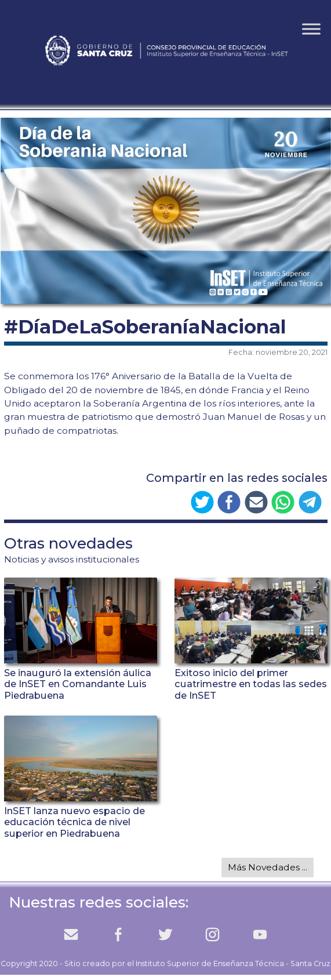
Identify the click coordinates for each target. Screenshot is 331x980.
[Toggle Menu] (311, 29)
